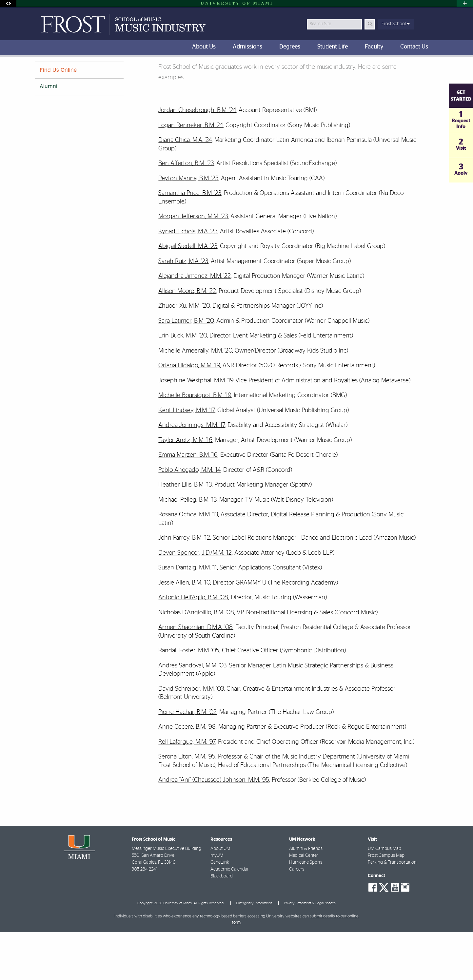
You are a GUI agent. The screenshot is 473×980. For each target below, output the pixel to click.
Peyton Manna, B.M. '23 (188, 226)
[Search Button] (370, 24)
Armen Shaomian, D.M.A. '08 (196, 675)
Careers (297, 917)
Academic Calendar (230, 917)
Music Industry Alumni (124, 71)
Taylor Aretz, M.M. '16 (185, 488)
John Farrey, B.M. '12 (184, 586)
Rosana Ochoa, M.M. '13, (189, 562)
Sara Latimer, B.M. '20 (186, 369)
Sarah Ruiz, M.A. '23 (183, 309)
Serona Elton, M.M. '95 (187, 805)
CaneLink (220, 910)
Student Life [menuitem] (333, 47)
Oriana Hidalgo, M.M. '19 (189, 413)
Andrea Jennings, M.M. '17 (192, 473)
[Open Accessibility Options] (8, 3)
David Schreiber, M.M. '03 (191, 737)
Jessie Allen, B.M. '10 (184, 631)
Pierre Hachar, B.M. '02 (187, 760)
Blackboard (222, 924)
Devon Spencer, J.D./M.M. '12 (195, 601)
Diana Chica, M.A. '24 (185, 188)
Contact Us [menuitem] (414, 47)
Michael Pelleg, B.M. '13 (187, 548)
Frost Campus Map (386, 903)
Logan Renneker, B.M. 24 (191, 173)
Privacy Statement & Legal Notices (310, 951)
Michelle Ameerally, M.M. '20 (195, 399)
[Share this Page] (433, 67)
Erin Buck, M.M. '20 (183, 384)
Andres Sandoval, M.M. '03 (192, 713)
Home (61, 70)
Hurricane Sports (306, 910)
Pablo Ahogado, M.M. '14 (189, 518)
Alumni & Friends (306, 896)
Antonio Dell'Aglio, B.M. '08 (193, 645)
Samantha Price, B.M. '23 (190, 241)
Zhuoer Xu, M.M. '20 (184, 354)
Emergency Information (254, 951)
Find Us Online (58, 118)
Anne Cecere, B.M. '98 (187, 775)
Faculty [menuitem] (374, 47)
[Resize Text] (417, 66)
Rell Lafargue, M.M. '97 (187, 790)
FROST (40, 70)
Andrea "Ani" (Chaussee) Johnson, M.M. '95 (214, 828)
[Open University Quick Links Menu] (465, 3)
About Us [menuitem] (204, 47)
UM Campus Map (384, 896)
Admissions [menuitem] (247, 47)
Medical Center (304, 903)
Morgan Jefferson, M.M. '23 (193, 264)
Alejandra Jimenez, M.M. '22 (195, 324)
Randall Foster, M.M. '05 (189, 698)
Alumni (49, 134)
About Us (85, 70)
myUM (217, 903)
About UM (220, 896)
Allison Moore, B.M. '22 (187, 339)
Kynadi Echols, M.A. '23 (188, 279)
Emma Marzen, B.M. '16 (188, 503)
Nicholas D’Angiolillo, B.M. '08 (196, 660)
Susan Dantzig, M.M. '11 (188, 615)
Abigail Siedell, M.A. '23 (188, 294)
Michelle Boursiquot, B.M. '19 (195, 443)
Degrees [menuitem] (290, 47)
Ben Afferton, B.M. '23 (186, 211)
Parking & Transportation (392, 910)
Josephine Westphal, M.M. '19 (196, 428)
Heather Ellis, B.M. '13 (185, 533)
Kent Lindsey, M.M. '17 (187, 458)
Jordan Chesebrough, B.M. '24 (197, 158)
